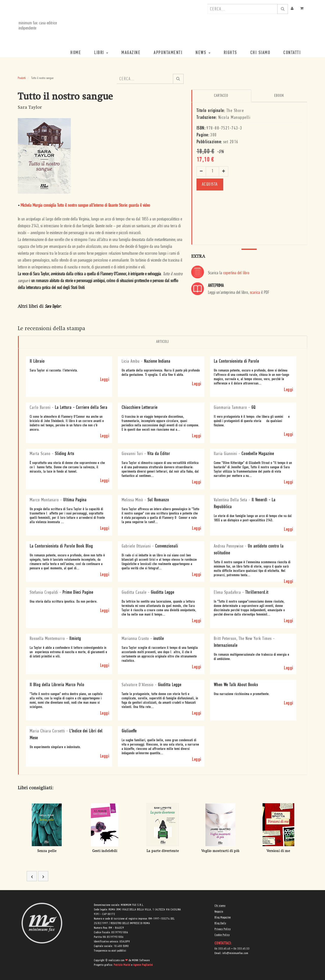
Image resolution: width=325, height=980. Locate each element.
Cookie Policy (222, 935)
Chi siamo (220, 906)
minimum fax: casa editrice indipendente (37, 26)
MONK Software (141, 960)
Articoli (162, 342)
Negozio (219, 911)
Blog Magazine (223, 917)
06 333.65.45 (223, 949)
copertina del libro (236, 273)
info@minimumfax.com (235, 953)
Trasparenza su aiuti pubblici (110, 951)
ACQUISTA (210, 184)
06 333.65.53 (242, 949)
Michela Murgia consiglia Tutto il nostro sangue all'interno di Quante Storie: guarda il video (85, 206)
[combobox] (242, 9)
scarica (255, 293)
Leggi (105, 379)
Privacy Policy (223, 929)
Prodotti (22, 78)
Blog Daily (220, 923)
